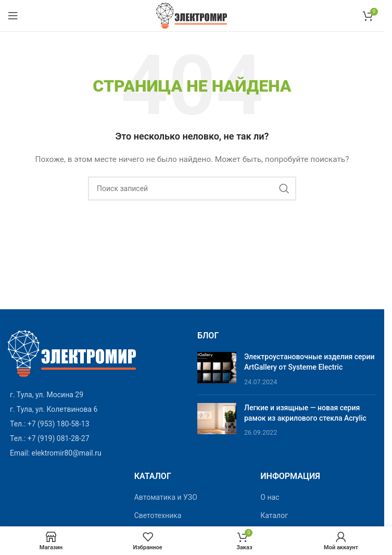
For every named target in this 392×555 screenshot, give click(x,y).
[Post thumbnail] (217, 369)
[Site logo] (192, 15)
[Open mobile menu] (13, 16)
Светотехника (158, 515)
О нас (270, 497)
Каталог (274, 515)
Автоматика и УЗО (166, 497)
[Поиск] (192, 188)
